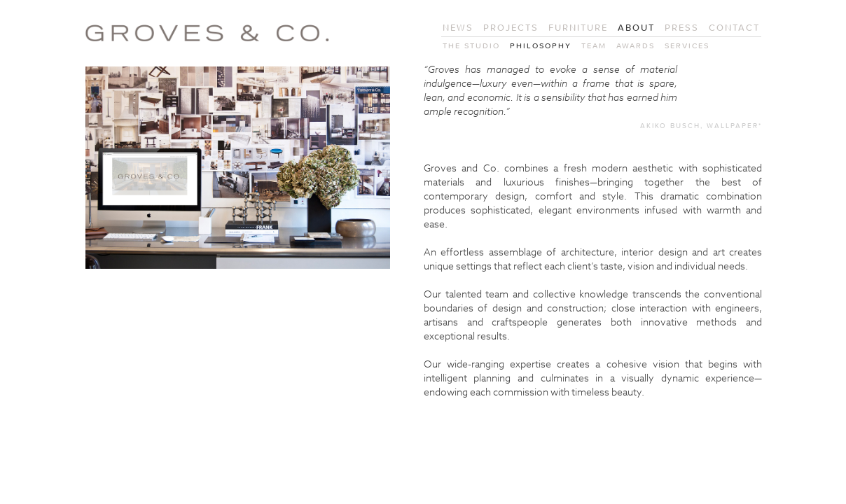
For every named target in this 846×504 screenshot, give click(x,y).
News (458, 28)
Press (682, 28)
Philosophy (541, 45)
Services (687, 45)
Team (594, 45)
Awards (636, 45)
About (636, 28)
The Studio (471, 45)
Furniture (578, 28)
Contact (734, 28)
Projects (511, 28)
